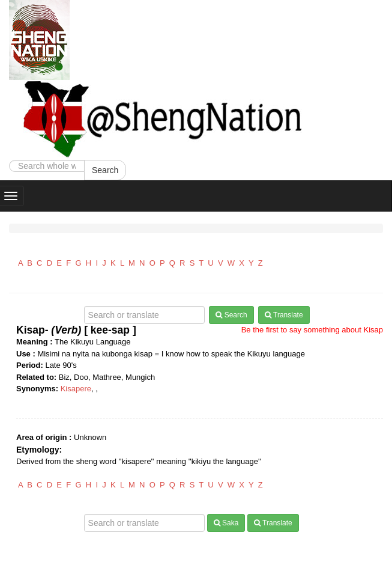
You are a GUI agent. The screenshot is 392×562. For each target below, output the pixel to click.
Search (105, 170)
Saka (226, 523)
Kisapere (76, 389)
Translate (284, 315)
